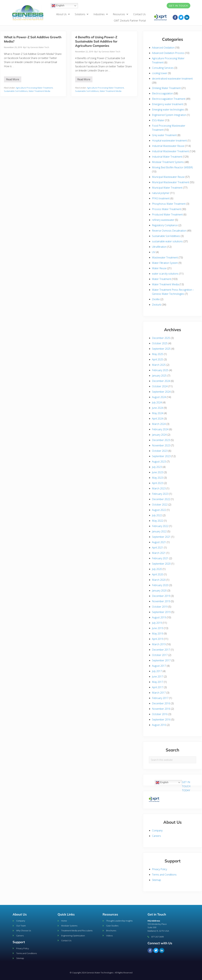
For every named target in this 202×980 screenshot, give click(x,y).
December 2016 (161, 703)
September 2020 (161, 564)
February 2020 (160, 585)
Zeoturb (157, 305)
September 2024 (161, 392)
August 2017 (159, 666)
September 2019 (161, 612)
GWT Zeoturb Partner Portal (130, 21)
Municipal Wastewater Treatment (171, 182)
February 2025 (160, 370)
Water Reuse (159, 268)
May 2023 (158, 478)
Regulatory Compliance (165, 225)
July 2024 (157, 402)
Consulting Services (163, 68)
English (58, 6)
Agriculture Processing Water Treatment (34, 88)
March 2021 (159, 553)
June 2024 (158, 408)
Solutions (82, 14)
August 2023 (159, 462)
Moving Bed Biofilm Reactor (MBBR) (172, 167)
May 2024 (158, 413)
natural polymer (161, 193)
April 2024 (158, 419)
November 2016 (161, 709)
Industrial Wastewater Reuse (168, 146)
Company (157, 830)
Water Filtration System (165, 263)
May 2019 (158, 634)
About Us (63, 14)
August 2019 (159, 617)
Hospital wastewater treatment (169, 141)
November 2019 (161, 601)
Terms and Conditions (164, 875)
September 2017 (161, 660)
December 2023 (161, 440)
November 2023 (161, 445)
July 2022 (157, 515)
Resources (120, 14)
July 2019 (157, 623)
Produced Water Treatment (167, 214)
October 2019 (160, 607)
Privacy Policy (159, 869)
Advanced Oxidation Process (168, 53)
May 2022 (158, 521)
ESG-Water (158, 120)
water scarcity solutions (165, 274)
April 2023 (158, 483)
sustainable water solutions (167, 241)
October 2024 (160, 386)
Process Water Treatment (166, 209)
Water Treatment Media (39, 91)
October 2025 (160, 343)
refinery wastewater (163, 220)
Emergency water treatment (168, 104)
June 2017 (158, 677)
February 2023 (160, 494)
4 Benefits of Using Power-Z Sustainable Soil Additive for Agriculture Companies (96, 41)
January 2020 (159, 591)
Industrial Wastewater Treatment (170, 151)
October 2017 (160, 655)
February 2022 (160, 526)
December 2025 (161, 338)
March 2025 (159, 365)
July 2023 (157, 467)
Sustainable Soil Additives (16, 91)
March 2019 (159, 644)
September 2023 (161, 456)
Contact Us (139, 14)
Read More (14, 79)
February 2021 (160, 558)
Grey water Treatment (164, 135)
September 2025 (161, 349)
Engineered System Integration (169, 115)
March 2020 (159, 580)
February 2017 (160, 698)
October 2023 (160, 451)
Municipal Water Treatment (167, 188)
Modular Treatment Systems (168, 162)
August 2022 (159, 510)
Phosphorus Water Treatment (169, 204)
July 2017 (157, 671)
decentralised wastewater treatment (172, 79)
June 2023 (158, 472)
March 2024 (159, 424)
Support (19, 942)
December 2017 (161, 650)
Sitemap (156, 880)
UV (154, 252)
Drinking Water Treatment (166, 88)
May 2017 (158, 682)
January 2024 (159, 435)
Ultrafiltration (159, 247)
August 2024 (159, 397)
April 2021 (158, 548)
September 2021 (161, 537)
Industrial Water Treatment (167, 157)
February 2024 (160, 429)
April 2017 (158, 687)
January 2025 (159, 376)
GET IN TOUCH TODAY (186, 786)
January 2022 (159, 531)
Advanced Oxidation (163, 48)
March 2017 (159, 693)
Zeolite (156, 299)
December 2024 (161, 381)
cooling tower (160, 73)
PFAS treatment (161, 198)
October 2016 (160, 714)
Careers (156, 836)
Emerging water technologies (168, 110)
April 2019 (158, 639)
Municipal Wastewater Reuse (168, 177)
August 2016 (159, 725)
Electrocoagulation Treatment (169, 99)
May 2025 (158, 354)
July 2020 (157, 569)
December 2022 (161, 499)
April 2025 (158, 359)
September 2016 (161, 720)
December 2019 (161, 596)
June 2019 (158, 628)
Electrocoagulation (162, 93)
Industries (101, 14)
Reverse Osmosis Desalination (169, 231)
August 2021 (159, 542)
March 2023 (159, 488)
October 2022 (160, 505)
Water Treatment (162, 279)
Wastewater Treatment (165, 257)
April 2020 (158, 574)
